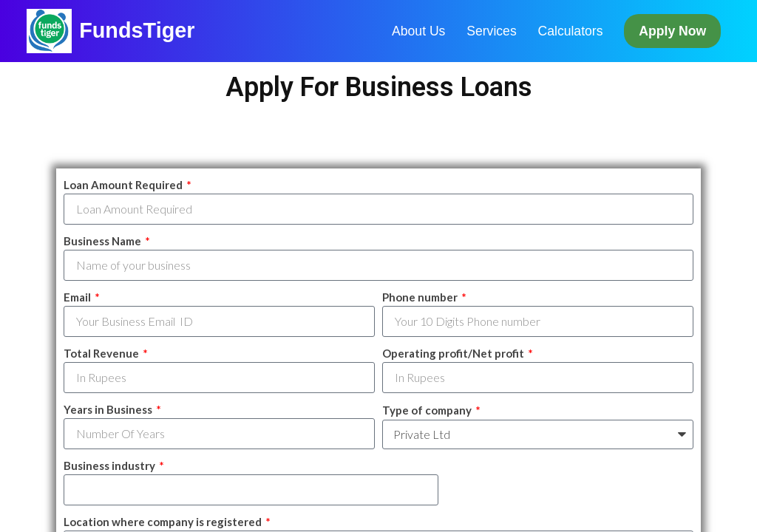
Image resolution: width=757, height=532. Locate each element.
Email (78, 297)
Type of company (428, 410)
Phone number (421, 297)
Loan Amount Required (124, 185)
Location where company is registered (164, 522)
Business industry (111, 465)
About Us (418, 31)
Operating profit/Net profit (454, 353)
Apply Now (672, 31)
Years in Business (109, 409)
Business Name (103, 241)
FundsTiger (137, 30)
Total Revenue (102, 353)
